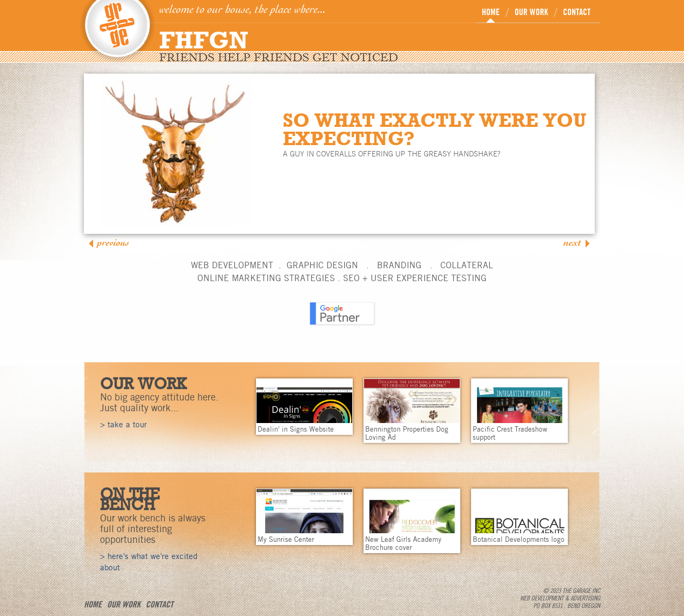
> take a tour (123, 425)
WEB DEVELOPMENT (232, 265)
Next (572, 243)
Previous (113, 243)
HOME (491, 12)
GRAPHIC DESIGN (322, 265)
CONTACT (577, 12)
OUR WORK (531, 12)
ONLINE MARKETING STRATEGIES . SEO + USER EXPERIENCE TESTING (342, 278)
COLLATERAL (467, 265)
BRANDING (399, 265)
